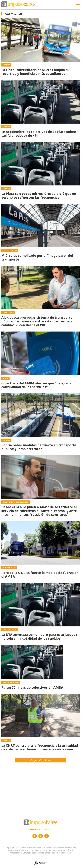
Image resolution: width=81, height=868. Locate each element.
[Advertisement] (40, 787)
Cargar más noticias (40, 760)
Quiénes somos (33, 829)
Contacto (47, 829)
